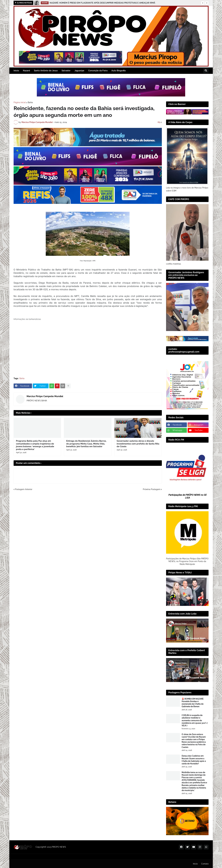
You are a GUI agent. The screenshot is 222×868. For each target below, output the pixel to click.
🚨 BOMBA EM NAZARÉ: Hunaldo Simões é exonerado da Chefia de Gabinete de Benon (193, 703)
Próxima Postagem (152, 489)
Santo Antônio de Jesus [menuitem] (46, 71)
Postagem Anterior (24, 489)
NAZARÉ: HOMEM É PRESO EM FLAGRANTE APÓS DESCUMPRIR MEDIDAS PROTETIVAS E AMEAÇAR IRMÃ (102, 3)
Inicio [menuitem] (16, 71)
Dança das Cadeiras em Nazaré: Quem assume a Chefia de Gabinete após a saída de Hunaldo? (194, 760)
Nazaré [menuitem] (26, 71)
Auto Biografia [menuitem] (119, 71)
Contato (205, 864)
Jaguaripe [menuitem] (79, 71)
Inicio (195, 864)
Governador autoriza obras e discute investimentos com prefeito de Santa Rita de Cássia (138, 444)
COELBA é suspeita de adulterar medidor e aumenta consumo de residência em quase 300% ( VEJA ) (195, 720)
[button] (203, 3)
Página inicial (20, 102)
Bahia (30, 102)
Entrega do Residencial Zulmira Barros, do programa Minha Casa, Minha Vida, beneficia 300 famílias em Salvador (86, 444)
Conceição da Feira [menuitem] (98, 71)
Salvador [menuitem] (66, 71)
